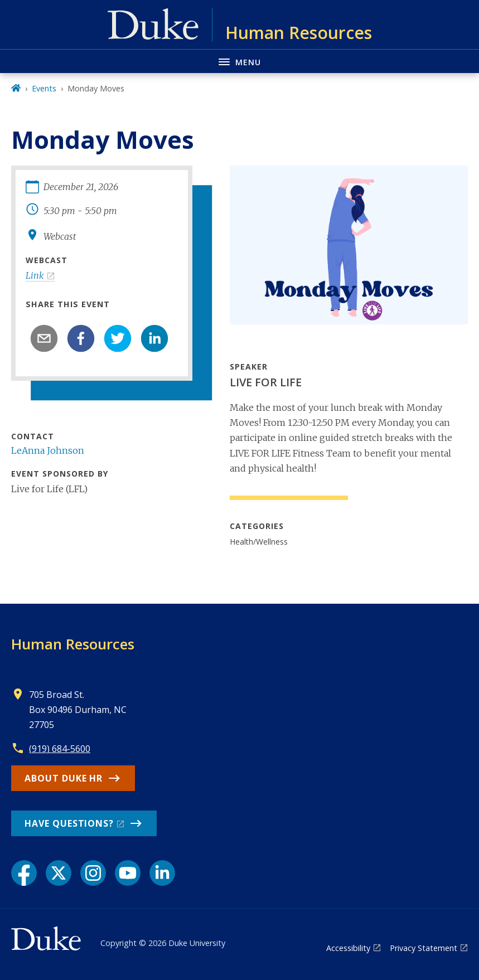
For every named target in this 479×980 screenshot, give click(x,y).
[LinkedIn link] (162, 873)
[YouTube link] (128, 873)
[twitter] (118, 338)
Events (44, 88)
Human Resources (73, 644)
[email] (44, 338)
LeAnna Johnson (48, 450)
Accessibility (348, 948)
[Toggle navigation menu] (239, 61)
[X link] (59, 873)
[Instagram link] (93, 873)
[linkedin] (154, 338)
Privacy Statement (424, 948)
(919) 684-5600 (60, 749)
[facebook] (81, 338)
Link (35, 275)
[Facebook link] (24, 873)
